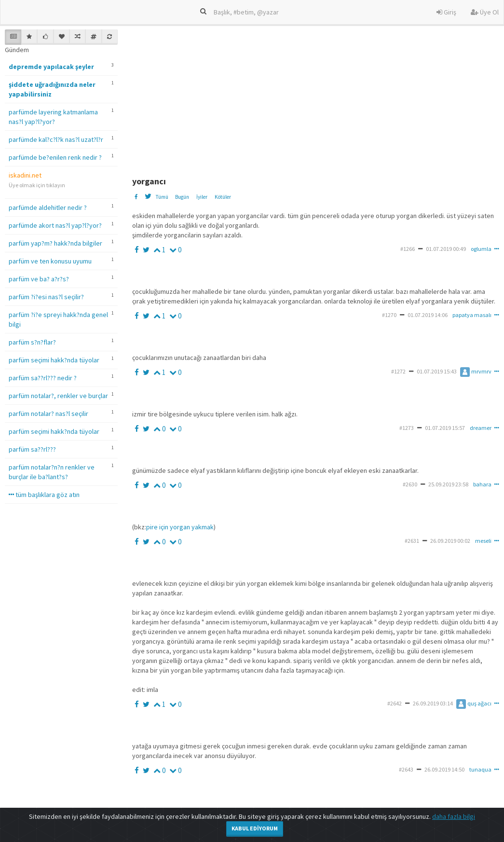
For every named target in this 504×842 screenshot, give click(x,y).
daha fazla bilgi (454, 816)
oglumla (481, 249)
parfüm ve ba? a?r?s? (39, 279)
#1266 (408, 249)
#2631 (412, 541)
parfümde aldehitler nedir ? (48, 207)
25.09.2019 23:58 (448, 484)
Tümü (162, 197)
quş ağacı (474, 703)
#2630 (410, 484)
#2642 (395, 703)
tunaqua (480, 769)
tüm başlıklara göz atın (44, 495)
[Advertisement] (317, 97)
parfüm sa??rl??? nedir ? (43, 378)
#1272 (398, 371)
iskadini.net (25, 175)
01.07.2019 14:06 (428, 315)
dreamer (481, 428)
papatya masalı (472, 315)
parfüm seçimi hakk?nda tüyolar (54, 360)
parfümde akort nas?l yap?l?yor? (55, 225)
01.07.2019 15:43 (437, 371)
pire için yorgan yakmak (180, 527)
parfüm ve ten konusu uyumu (50, 261)
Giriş (446, 12)
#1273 (407, 428)
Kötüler (223, 197)
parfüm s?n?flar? (32, 342)
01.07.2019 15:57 (445, 428)
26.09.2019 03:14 (433, 703)
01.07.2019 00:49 (446, 249)
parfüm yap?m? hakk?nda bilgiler (55, 243)
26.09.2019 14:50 (444, 769)
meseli (483, 541)
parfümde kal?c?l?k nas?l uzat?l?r (56, 139)
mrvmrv (476, 371)
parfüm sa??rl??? (32, 449)
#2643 (406, 769)
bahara (482, 484)
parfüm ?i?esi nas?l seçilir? (46, 297)
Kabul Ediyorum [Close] (255, 828)
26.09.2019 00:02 (450, 541)
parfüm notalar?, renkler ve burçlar (58, 396)
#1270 (389, 315)
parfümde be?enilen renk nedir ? (55, 157)
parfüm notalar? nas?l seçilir (48, 414)
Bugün (182, 197)
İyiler (202, 197)
